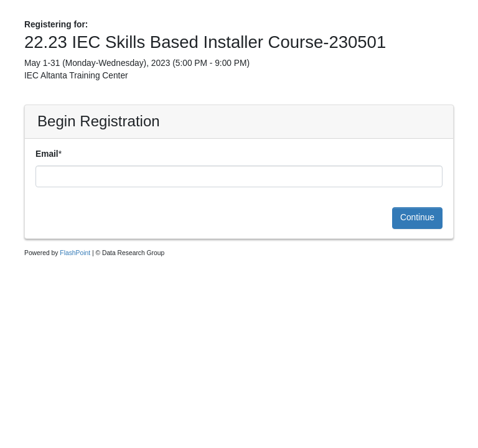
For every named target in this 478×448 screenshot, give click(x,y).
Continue (417, 217)
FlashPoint (75, 253)
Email (47, 154)
